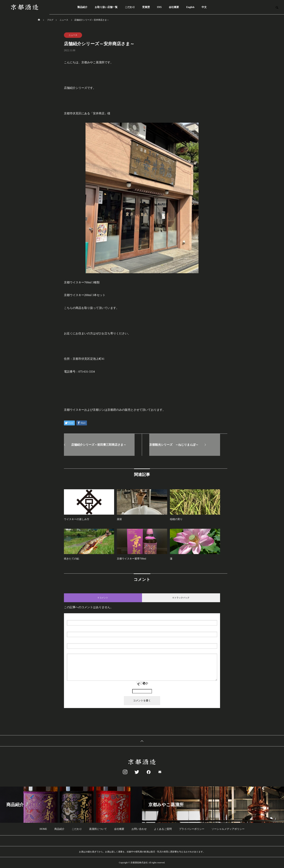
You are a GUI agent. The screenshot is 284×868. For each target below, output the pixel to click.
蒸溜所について (98, 829)
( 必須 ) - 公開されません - (84, 629)
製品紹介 (82, 7)
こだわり (130, 7)
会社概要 (174, 7)
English (190, 7)
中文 (204, 7)
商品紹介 (59, 829)
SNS (159, 7)
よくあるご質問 (163, 829)
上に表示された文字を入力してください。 (142, 688)
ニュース (73, 35)
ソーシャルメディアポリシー (228, 829)
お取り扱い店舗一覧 (106, 7)
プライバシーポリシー (192, 829)
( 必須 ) (82, 617)
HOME (43, 829)
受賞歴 (146, 7)
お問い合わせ (139, 829)
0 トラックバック (181, 598)
